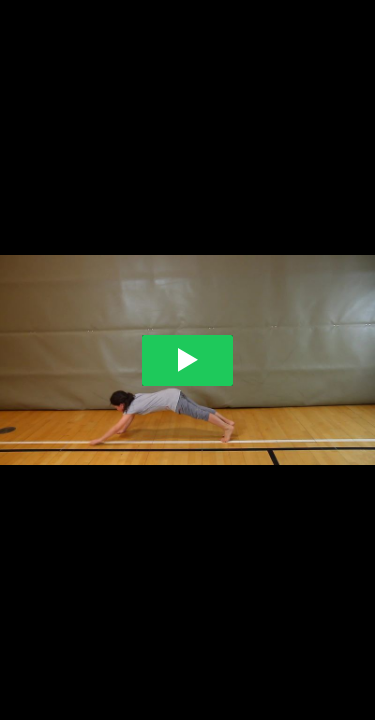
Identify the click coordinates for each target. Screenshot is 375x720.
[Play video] (187, 360)
